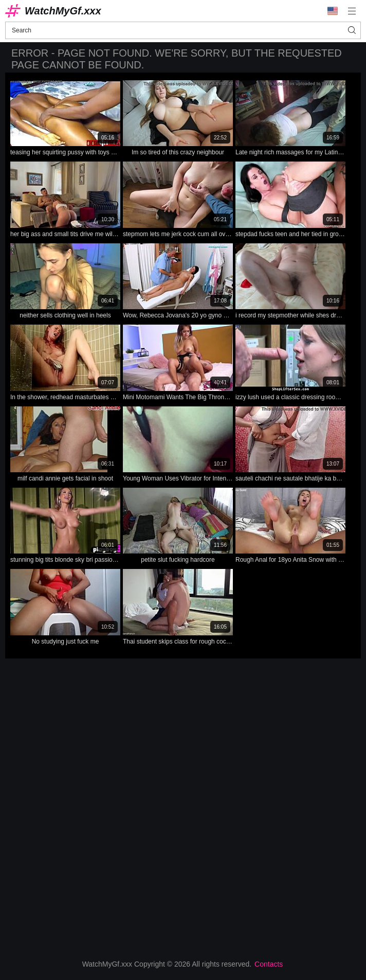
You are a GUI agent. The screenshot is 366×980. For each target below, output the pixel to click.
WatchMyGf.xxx (63, 11)
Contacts (269, 964)
